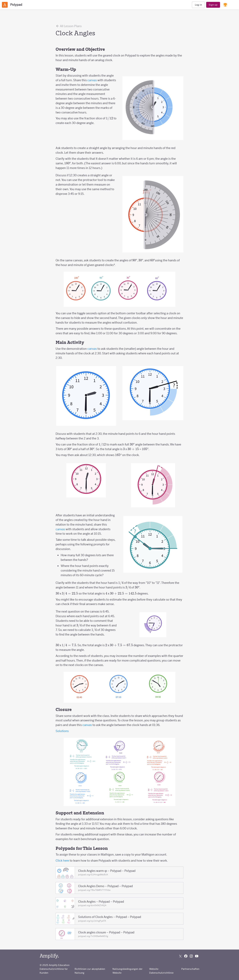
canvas (92, 80)
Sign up (213, 5)
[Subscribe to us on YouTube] (197, 956)
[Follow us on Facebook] (186, 956)
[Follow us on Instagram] (191, 956)
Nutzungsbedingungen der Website (127, 971)
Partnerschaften (190, 969)
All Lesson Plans (69, 26)
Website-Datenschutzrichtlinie (161, 971)
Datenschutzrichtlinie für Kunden (54, 971)
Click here (62, 861)
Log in (198, 5)
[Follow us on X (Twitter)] (180, 956)
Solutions (62, 731)
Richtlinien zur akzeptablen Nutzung (90, 971)
